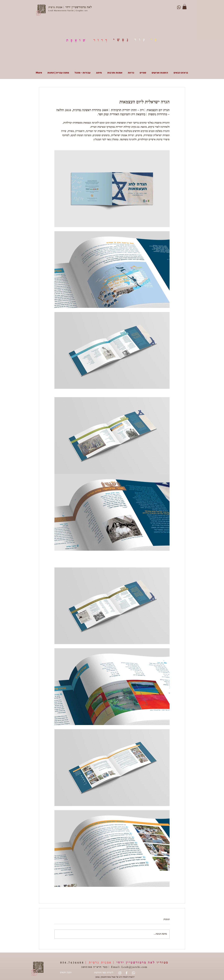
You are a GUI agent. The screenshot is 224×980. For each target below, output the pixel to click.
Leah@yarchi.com (134, 967)
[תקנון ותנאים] (66, 973)
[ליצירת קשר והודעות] (104, 973)
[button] (184, 7)
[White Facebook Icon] (127, 973)
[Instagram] (120, 973)
